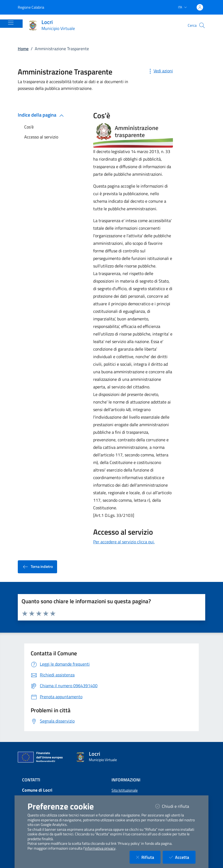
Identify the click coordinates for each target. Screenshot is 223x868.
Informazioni (126, 780)
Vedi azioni (160, 71)
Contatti (31, 780)
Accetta (182, 857)
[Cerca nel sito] (202, 25)
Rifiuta (148, 857)
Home (23, 49)
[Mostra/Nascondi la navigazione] (11, 23)
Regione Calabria (31, 7)
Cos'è (29, 127)
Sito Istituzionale (125, 790)
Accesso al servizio (41, 137)
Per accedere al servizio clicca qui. (124, 542)
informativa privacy (100, 848)
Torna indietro (37, 567)
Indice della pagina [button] (42, 115)
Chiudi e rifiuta (175, 806)
